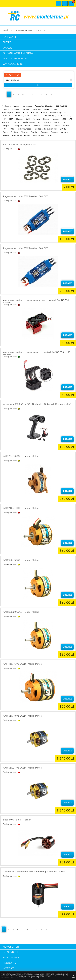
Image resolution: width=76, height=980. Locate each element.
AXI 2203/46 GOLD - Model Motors (21, 456)
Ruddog (38, 129)
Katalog (6, 30)
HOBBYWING (63, 116)
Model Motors (29, 122)
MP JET (57, 122)
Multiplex (18, 126)
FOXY (25, 113)
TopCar (34, 132)
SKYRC (63, 129)
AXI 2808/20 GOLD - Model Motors (21, 612)
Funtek (44, 113)
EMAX (47, 109)
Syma (6, 132)
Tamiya (25, 132)
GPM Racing (56, 113)
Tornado (44, 132)
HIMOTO (37, 116)
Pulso (58, 126)
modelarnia (38, 16)
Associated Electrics (44, 106)
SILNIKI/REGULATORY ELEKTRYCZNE (29, 30)
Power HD (47, 126)
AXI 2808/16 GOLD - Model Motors (21, 560)
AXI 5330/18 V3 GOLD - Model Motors (23, 716)
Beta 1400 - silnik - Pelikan (17, 820)
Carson (6, 109)
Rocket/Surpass (24, 129)
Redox (66, 126)
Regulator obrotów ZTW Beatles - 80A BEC (26, 248)
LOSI (64, 119)
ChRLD (16, 109)
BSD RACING (61, 106)
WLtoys (64, 132)
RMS (12, 129)
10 (51, 94)
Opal (28, 126)
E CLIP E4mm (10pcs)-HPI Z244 (20, 145)
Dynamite (36, 109)
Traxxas (55, 132)
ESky (55, 109)
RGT (5, 129)
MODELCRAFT (45, 122)
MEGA (17, 122)
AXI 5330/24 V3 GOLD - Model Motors (23, 768)
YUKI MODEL (39, 136)
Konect (55, 119)
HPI (5, 119)
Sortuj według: (12, 75)
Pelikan (36, 126)
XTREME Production (21, 136)
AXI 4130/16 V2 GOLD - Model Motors (23, 664)
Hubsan (20, 119)
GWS (28, 116)
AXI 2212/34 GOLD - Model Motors (21, 508)
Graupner (18, 116)
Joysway (36, 119)
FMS (18, 113)
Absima (16, 106)
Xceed (6, 136)
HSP (11, 119)
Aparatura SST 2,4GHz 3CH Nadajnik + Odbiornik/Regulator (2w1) (38, 404)
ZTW (50, 136)
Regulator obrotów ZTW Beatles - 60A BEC (26, 196)
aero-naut (27, 106)
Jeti (28, 119)
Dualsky (25, 109)
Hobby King (49, 116)
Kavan (46, 119)
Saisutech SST (51, 129)
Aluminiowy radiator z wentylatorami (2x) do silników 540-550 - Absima (37, 302)
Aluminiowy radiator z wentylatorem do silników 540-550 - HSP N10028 (37, 354)
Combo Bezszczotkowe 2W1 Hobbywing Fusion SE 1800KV (34, 872)
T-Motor (15, 132)
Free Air (34, 113)
